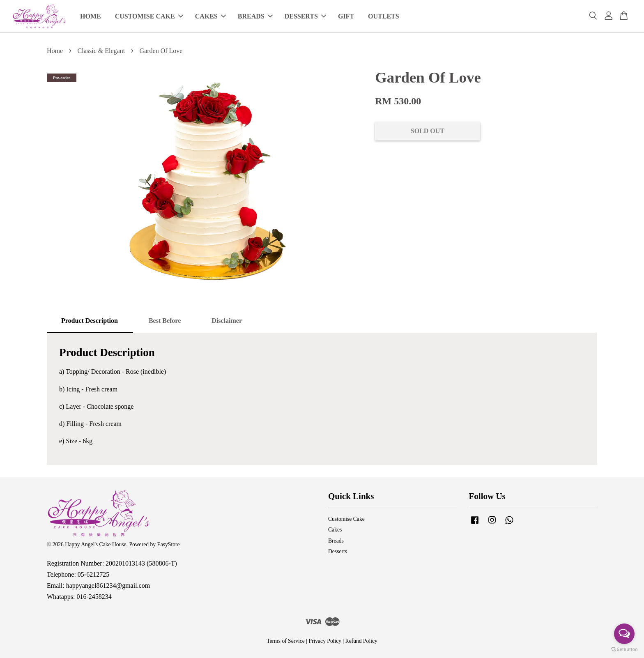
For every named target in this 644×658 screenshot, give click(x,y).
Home (55, 51)
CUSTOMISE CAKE (149, 16)
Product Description (90, 321)
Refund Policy (361, 641)
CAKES (210, 16)
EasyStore (168, 544)
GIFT (346, 16)
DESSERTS (305, 16)
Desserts (338, 551)
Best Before (165, 321)
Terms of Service (286, 641)
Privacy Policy (325, 641)
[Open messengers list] (624, 634)
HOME (91, 16)
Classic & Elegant (101, 51)
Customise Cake (346, 519)
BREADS (255, 16)
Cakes (335, 530)
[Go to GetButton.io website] (624, 650)
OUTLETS (384, 16)
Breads (336, 541)
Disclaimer (227, 321)
